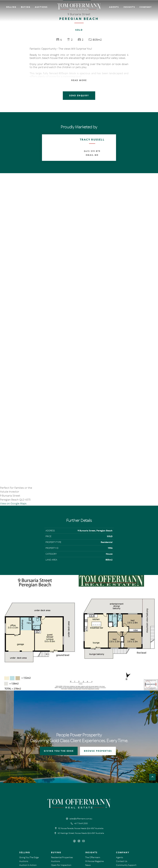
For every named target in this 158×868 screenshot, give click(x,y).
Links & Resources (125, 820)
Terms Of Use (25, 842)
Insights (129, 7)
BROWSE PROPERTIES (98, 702)
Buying (26, 7)
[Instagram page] (79, 792)
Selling (11, 7)
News (88, 816)
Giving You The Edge (29, 808)
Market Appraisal (28, 823)
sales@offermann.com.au (81, 769)
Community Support (126, 816)
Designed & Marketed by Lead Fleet (132, 842)
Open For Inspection (61, 816)
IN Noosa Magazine (94, 812)
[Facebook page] (75, 792)
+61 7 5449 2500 (81, 774)
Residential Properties (62, 808)
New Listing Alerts (60, 820)
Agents (114, 7)
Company (146, 7)
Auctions (41, 7)
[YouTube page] (83, 792)
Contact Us (122, 812)
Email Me (92, 155)
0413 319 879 (92, 151)
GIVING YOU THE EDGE (59, 702)
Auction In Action (28, 816)
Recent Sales (25, 820)
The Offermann (93, 808)
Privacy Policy (38, 842)
